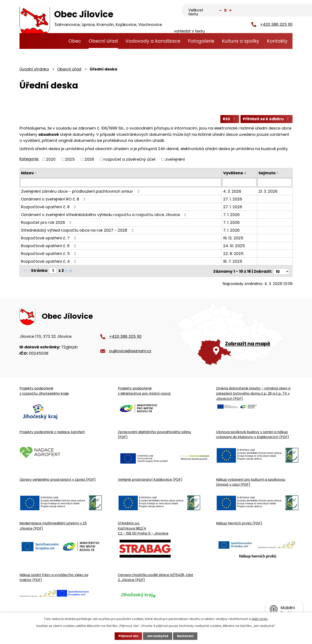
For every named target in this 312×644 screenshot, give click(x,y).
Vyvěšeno (233, 174)
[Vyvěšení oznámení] (240, 183)
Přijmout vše (127, 636)
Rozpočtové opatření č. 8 (49, 207)
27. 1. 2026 (233, 200)
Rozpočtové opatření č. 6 (49, 246)
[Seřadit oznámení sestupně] (36, 174)
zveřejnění (175, 160)
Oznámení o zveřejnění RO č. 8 (54, 200)
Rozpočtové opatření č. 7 (49, 239)
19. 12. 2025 (233, 239)
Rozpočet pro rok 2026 (47, 223)
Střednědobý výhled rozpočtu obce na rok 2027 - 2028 (78, 231)
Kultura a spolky (240, 41)
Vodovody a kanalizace (153, 41)
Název (27, 174)
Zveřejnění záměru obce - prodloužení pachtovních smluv (81, 192)
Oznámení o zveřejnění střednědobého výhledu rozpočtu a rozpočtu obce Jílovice (104, 215)
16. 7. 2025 (233, 262)
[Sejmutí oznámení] (275, 183)
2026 (89, 160)
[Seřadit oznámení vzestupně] (36, 173)
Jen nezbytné (158, 636)
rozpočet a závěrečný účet (130, 160)
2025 (70, 160)
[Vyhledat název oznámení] (121, 183)
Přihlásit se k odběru (266, 119)
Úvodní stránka (56, 41)
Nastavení (186, 636)
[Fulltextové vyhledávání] (271, 11)
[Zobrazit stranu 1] (53, 271)
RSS (228, 119)
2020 (51, 160)
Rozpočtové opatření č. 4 (49, 262)
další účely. (260, 619)
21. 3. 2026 (268, 192)
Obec (75, 41)
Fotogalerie (201, 41)
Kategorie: (29, 159)
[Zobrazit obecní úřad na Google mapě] (234, 337)
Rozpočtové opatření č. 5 (49, 254)
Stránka (39, 271)
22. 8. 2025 (234, 254)
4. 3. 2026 (232, 192)
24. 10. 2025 (234, 246)
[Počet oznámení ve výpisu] (281, 271)
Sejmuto (267, 174)
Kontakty (277, 41)
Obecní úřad (103, 41)
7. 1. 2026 (232, 215)
